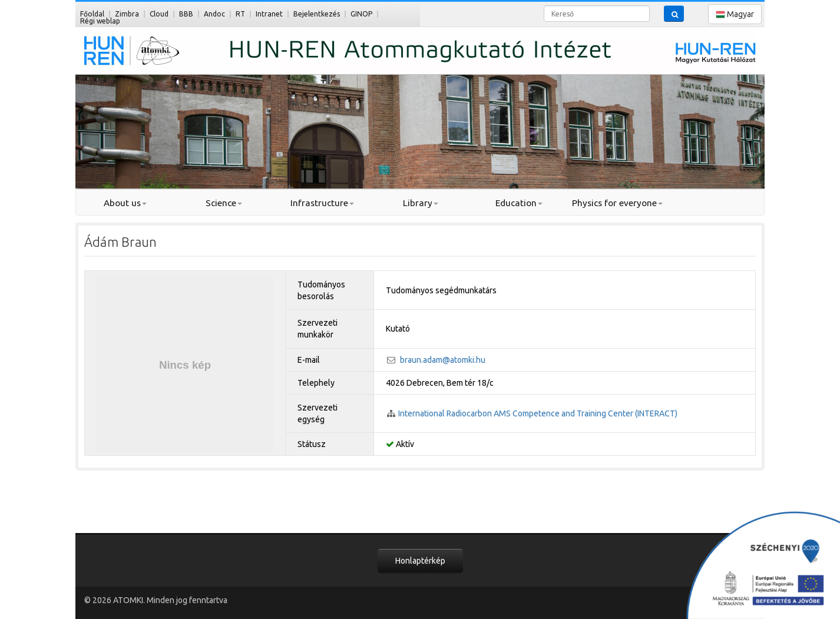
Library (421, 203)
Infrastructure (322, 203)
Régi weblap (100, 21)
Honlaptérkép (420, 561)
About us (125, 203)
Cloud (159, 14)
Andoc (214, 14)
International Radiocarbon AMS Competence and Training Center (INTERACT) (538, 413)
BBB (186, 14)
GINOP (361, 14)
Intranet (269, 14)
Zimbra (127, 14)
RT (240, 14)
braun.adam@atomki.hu (443, 360)
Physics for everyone (617, 203)
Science (224, 203)
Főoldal (92, 14)
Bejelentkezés (317, 14)
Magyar (735, 14)
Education (519, 203)
